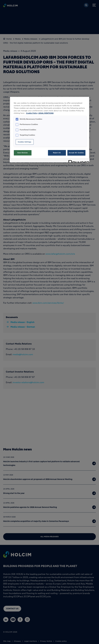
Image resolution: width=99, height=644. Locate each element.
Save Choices (23, 153)
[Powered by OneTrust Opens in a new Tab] (78, 161)
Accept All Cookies (76, 153)
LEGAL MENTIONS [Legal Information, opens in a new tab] (46, 113)
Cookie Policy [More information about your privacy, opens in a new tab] (32, 113)
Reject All (57, 153)
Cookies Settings (25, 142)
